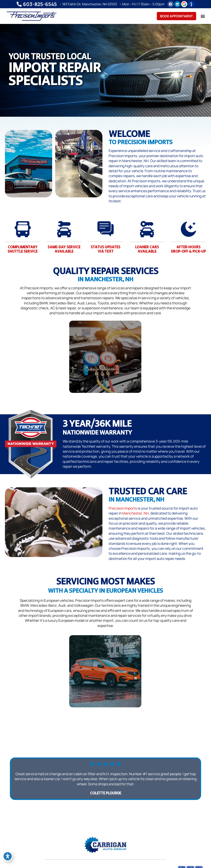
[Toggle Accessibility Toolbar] (8, 856)
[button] (203, 16)
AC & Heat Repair (183, 387)
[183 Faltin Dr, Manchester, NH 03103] (59, 4)
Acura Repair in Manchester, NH (166, 702)
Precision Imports (123, 508)
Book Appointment (176, 16)
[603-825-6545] (17, 4)
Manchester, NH (135, 513)
